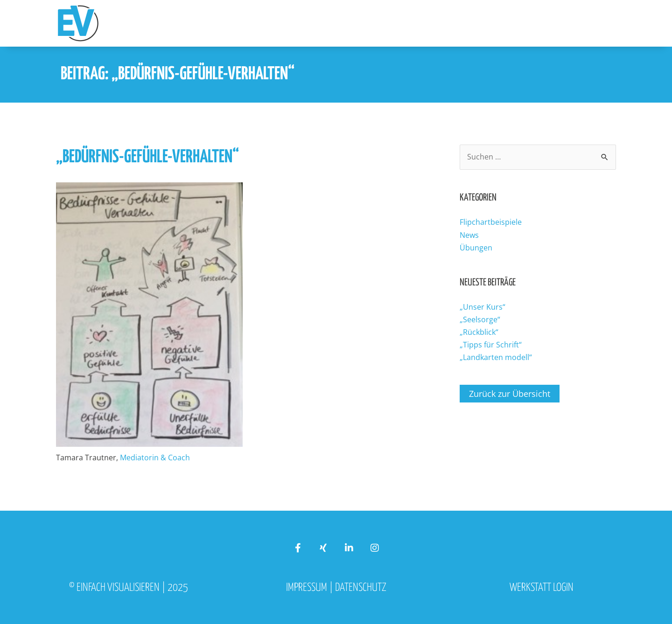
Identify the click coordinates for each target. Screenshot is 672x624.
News (469, 235)
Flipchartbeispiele (491, 222)
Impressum (307, 588)
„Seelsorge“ (480, 319)
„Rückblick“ (479, 332)
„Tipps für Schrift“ (491, 345)
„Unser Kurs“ (483, 307)
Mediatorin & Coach (155, 458)
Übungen (476, 248)
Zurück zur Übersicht (510, 394)
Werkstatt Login (542, 588)
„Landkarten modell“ (496, 357)
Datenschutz (361, 588)
